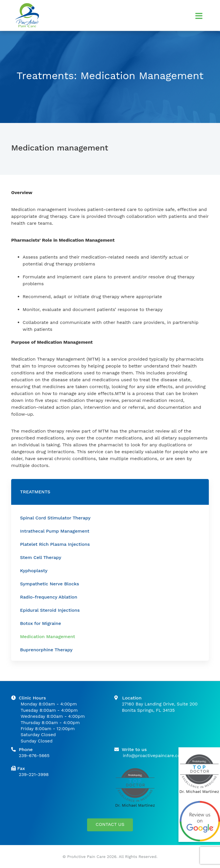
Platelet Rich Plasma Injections (55, 544)
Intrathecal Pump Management (55, 531)
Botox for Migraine (41, 623)
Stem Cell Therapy (41, 557)
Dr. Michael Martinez (135, 805)
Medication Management (48, 637)
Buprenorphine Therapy (46, 650)
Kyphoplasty (34, 571)
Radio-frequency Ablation (49, 597)
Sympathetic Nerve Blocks (50, 584)
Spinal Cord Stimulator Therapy (55, 518)
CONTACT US (110, 824)
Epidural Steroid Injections (50, 610)
